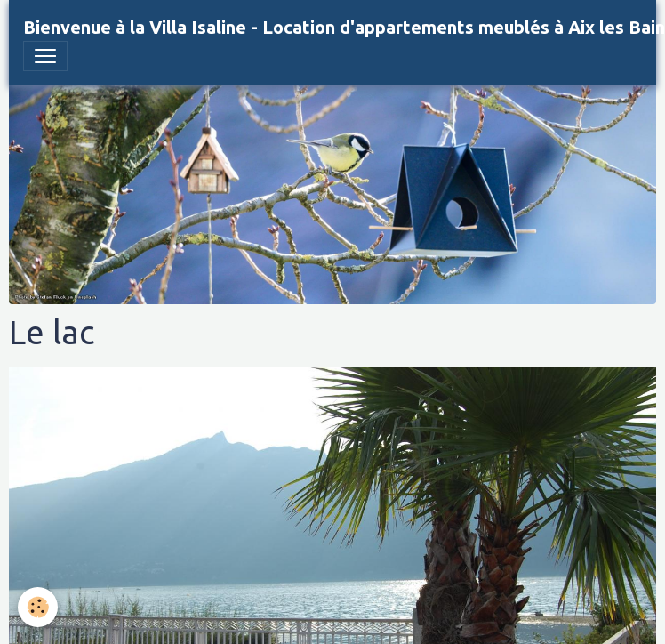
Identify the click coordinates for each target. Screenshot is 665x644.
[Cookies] (38, 607)
